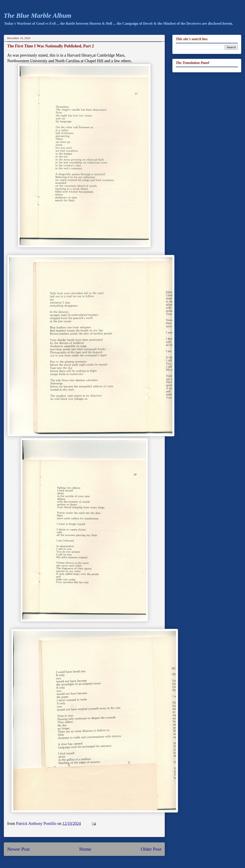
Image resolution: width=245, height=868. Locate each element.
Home (85, 849)
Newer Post (18, 849)
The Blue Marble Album (37, 15)
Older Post (151, 849)
